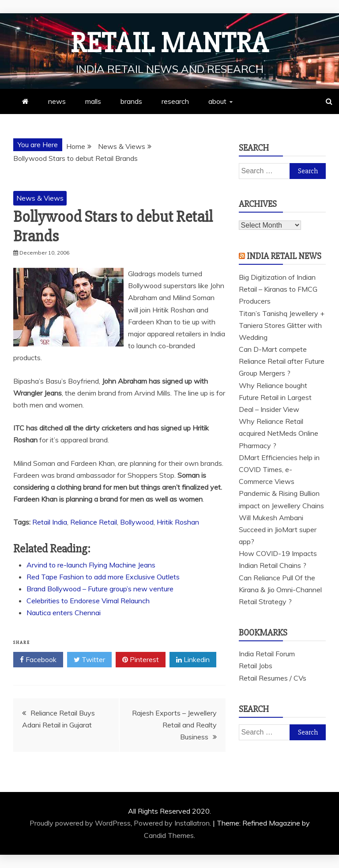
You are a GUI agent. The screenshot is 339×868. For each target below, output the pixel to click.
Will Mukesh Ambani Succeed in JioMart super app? (278, 529)
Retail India (50, 522)
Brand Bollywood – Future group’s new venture (100, 589)
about (217, 101)
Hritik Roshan (178, 522)
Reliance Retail (94, 522)
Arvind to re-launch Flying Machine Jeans (91, 565)
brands (131, 101)
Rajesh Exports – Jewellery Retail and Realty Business (174, 725)
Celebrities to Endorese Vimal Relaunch (88, 601)
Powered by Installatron (172, 823)
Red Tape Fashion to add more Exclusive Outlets (103, 577)
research (175, 101)
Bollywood (137, 522)
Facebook (38, 660)
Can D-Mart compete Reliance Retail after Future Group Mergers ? (282, 361)
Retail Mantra (169, 43)
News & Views (40, 198)
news (57, 101)
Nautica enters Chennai (64, 613)
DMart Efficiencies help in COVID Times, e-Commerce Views (279, 469)
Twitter (89, 660)
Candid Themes (169, 835)
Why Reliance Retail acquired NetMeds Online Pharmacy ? (279, 433)
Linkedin (193, 660)
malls (93, 101)
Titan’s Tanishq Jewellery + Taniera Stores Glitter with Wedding (282, 325)
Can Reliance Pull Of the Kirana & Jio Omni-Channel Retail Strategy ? (280, 590)
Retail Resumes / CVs (273, 678)
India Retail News (284, 256)
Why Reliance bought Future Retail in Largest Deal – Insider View (275, 397)
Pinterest (141, 660)
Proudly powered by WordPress (80, 823)
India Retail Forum (267, 654)
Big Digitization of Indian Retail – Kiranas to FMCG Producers (278, 289)
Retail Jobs (256, 666)
